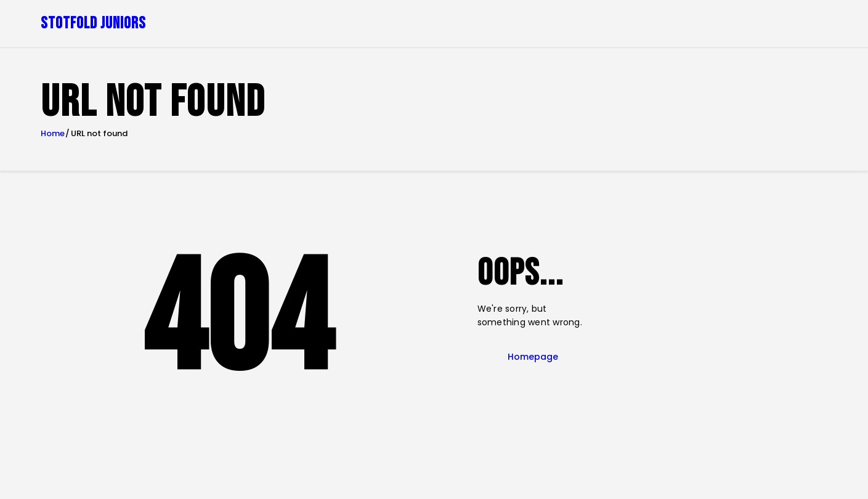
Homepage (533, 357)
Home (53, 134)
